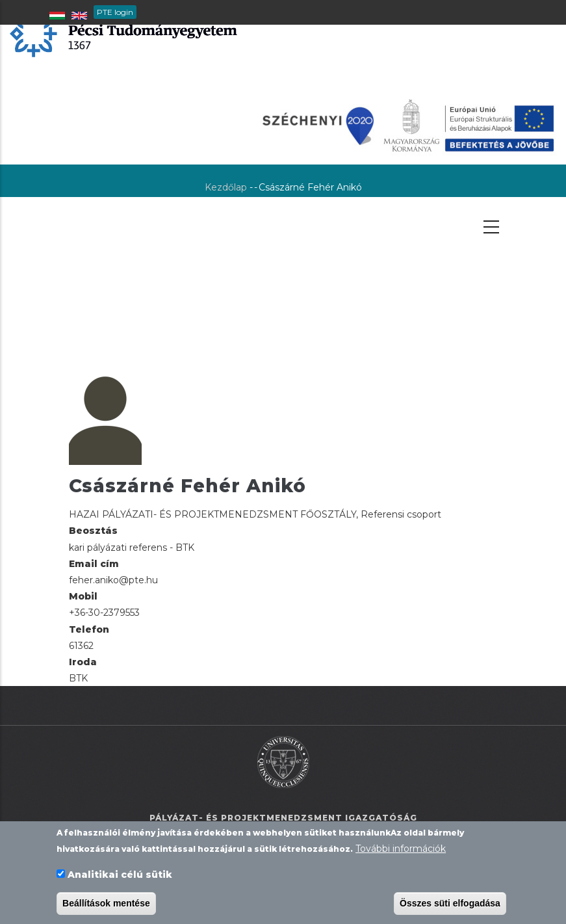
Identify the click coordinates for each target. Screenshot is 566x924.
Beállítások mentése (106, 904)
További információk (401, 850)
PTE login (115, 12)
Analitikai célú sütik (120, 876)
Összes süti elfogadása (450, 904)
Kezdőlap (226, 187)
